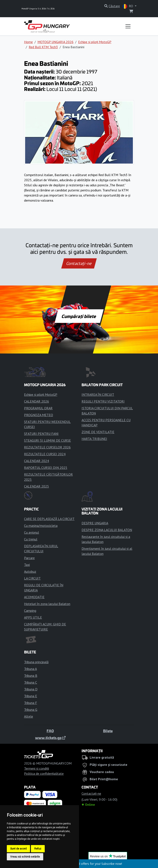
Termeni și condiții (37, 768)
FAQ (50, 731)
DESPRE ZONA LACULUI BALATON (107, 530)
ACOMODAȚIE (34, 597)
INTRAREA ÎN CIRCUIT (98, 394)
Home (28, 42)
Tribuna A (30, 669)
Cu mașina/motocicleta (41, 526)
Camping (30, 611)
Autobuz (30, 571)
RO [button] (128, 6)
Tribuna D (31, 689)
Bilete (108, 731)
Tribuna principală (36, 662)
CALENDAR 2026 (37, 401)
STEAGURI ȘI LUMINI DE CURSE (47, 440)
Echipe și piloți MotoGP (95, 42)
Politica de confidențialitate (44, 773)
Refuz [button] (38, 849)
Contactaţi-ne (79, 263)
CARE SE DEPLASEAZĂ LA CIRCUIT (49, 519)
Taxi (27, 565)
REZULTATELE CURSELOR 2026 (47, 447)
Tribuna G (31, 710)
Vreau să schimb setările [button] (25, 857)
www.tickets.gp (50, 738)
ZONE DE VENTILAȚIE (98, 432)
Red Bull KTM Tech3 (43, 47)
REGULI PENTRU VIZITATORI (103, 401)
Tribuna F (31, 703)
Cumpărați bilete (79, 316)
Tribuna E (31, 696)
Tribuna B (31, 676)
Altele (29, 716)
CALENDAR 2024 (37, 461)
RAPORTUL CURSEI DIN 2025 (46, 468)
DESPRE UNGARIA (95, 523)
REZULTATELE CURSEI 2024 (45, 454)
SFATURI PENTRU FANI (41, 434)
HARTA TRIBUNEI (94, 439)
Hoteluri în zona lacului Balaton (47, 604)
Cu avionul (32, 532)
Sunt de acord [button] (18, 849)
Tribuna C (31, 682)
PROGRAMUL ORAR (38, 408)
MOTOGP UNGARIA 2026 (55, 42)
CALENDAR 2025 (37, 486)
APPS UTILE (33, 617)
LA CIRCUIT (32, 578)
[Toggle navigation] (128, 26)
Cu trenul (31, 539)
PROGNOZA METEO (39, 415)
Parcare (29, 558)
